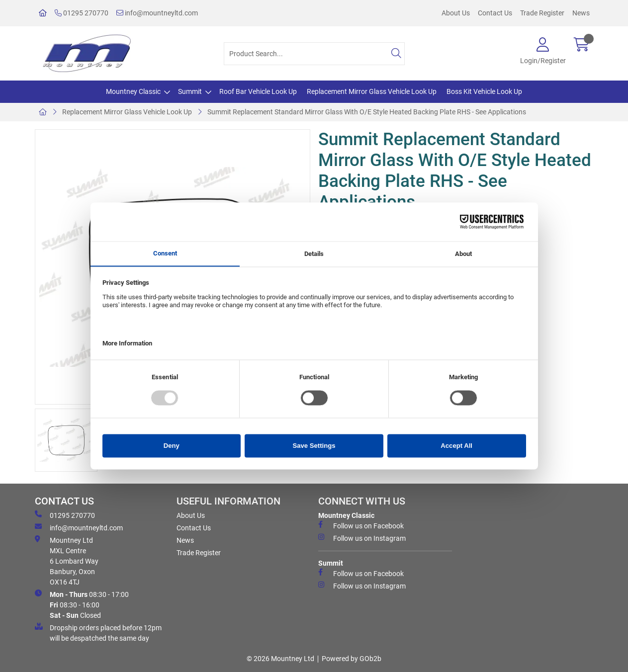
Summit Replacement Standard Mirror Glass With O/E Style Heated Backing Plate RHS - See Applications (367, 112)
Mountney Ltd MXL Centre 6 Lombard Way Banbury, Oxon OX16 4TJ (67, 561)
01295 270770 (82, 13)
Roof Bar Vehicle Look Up (258, 91)
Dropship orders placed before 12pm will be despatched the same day (98, 632)
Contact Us (495, 13)
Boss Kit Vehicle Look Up (484, 91)
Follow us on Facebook (361, 525)
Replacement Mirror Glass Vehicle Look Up (372, 91)
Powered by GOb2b (352, 659)
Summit (190, 91)
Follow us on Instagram (362, 538)
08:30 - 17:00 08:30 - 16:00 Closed (82, 604)
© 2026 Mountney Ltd (280, 659)
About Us (456, 13)
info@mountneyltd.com (157, 13)
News (581, 13)
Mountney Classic (133, 91)
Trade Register (542, 13)
